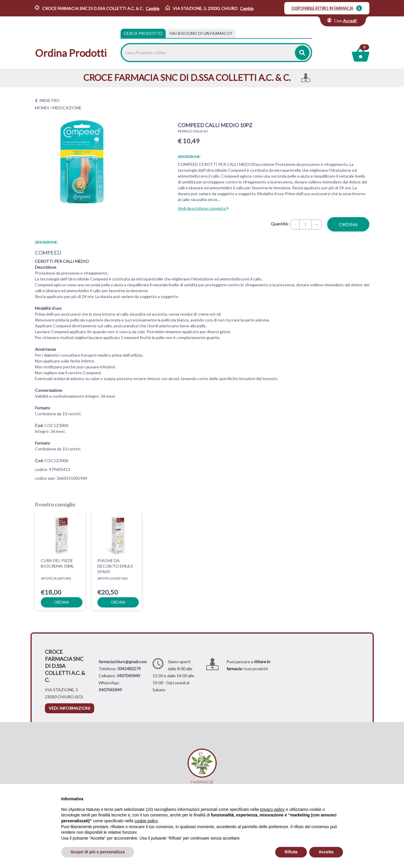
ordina (348, 224)
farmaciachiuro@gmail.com (123, 662)
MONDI (42, 108)
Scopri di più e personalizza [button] (98, 852)
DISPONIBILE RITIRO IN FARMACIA (322, 8)
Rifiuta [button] (291, 852)
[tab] (201, 33)
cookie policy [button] (146, 821)
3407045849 (129, 676)
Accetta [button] (326, 852)
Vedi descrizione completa (203, 208)
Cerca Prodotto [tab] (143, 33)
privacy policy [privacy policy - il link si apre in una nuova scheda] (272, 809)
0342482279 (129, 669)
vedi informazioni (70, 708)
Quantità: (280, 224)
